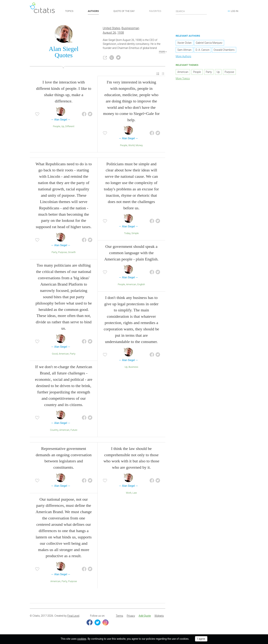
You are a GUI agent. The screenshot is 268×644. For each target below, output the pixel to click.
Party (54, 252)
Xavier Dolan (185, 43)
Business (133, 367)
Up (63, 126)
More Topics (183, 78)
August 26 (109, 33)
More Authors (183, 56)
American (64, 354)
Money (139, 145)
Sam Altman (184, 50)
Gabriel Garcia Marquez (209, 43)
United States (111, 28)
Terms (119, 616)
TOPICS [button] (69, 11)
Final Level (73, 616)
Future (74, 430)
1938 (121, 33)
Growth (72, 252)
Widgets (159, 616)
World (131, 145)
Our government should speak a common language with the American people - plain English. (131, 253)
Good (55, 354)
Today (127, 233)
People (57, 126)
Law (135, 493)
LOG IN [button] (234, 11)
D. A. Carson (203, 50)
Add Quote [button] (145, 616)
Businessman (130, 28)
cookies (82, 639)
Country (54, 430)
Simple (135, 233)
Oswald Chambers (224, 50)
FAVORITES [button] (155, 11)
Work (129, 493)
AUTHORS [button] (93, 11)
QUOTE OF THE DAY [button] (124, 11)
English (141, 284)
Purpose (62, 252)
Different (70, 126)
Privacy (131, 616)
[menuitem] (158, 74)
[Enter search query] (191, 11)
